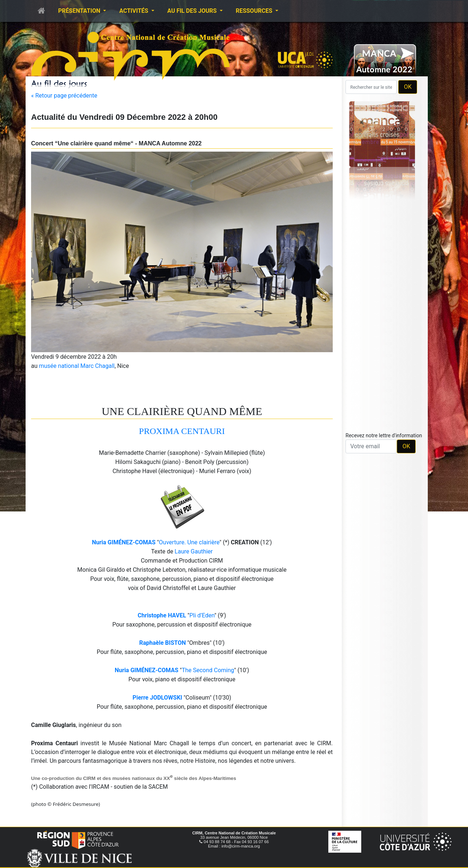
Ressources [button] (255, 11)
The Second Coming (208, 670)
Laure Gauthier (194, 551)
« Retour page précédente (64, 96)
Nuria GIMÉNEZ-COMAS (124, 542)
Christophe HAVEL (162, 615)
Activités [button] (134, 11)
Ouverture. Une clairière (189, 542)
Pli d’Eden (202, 615)
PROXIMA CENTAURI (182, 431)
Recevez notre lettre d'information (384, 435)
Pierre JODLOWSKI (158, 698)
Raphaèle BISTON (163, 643)
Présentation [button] (80, 11)
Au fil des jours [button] (193, 11)
